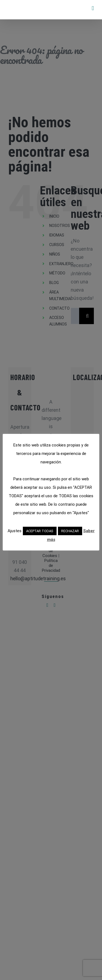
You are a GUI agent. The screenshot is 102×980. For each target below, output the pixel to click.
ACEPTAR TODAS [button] (40, 531)
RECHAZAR (70, 531)
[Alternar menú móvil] (93, 8)
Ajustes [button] (15, 531)
